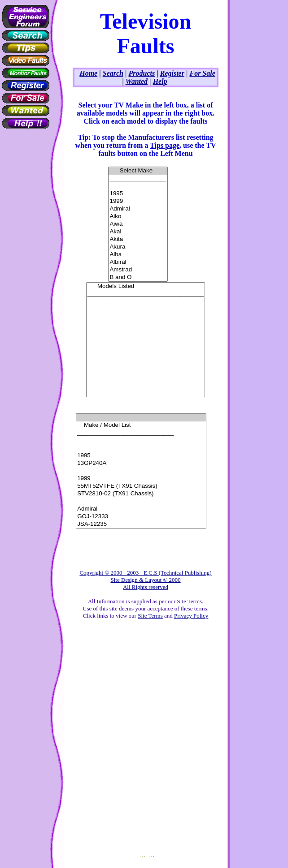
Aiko (138, 217)
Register (172, 73)
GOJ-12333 (141, 517)
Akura (138, 247)
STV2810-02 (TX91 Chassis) (141, 494)
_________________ (138, 178)
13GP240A (141, 463)
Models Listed (146, 286)
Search (113, 73)
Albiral (138, 262)
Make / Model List (141, 425)
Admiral (138, 209)
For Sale (202, 73)
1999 (138, 201)
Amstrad (138, 270)
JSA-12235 (141, 524)
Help (160, 81)
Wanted (137, 81)
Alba (138, 255)
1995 (138, 194)
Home (88, 73)
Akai (138, 232)
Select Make (138, 171)
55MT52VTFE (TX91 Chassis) (141, 486)
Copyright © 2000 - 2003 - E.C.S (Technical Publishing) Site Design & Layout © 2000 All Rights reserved (145, 580)
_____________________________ (141, 433)
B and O (138, 277)
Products (142, 73)
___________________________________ (146, 294)
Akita (138, 239)
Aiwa (138, 224)
